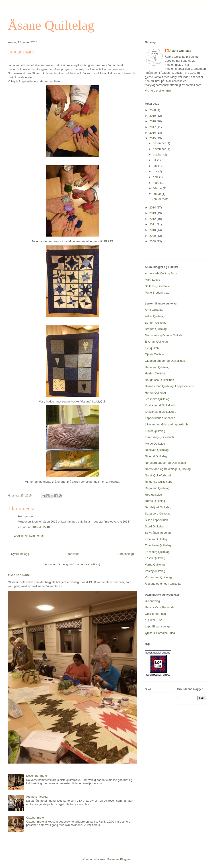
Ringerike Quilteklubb (159, 482)
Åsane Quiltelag (51, 25)
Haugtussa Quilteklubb (159, 380)
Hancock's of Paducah (159, 607)
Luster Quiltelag (155, 431)
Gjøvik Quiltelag (155, 354)
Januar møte (160, 199)
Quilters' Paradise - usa (160, 633)
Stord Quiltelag (154, 526)
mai (156, 171)
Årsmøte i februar (37, 797)
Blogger (125, 859)
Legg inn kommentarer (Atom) (81, 564)
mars (157, 183)
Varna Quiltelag (155, 565)
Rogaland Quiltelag (157, 488)
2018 (153, 121)
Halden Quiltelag (156, 373)
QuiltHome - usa (155, 614)
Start (148, 689)
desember (160, 143)
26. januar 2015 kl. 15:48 (34, 527)
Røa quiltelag (153, 495)
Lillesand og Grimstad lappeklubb (166, 424)
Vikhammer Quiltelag (158, 577)
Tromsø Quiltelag (156, 539)
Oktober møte (19, 575)
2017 (153, 127)
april (156, 177)
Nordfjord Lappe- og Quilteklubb (165, 463)
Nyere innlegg (20, 554)
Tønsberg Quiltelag (157, 552)
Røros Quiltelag (155, 501)
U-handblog (152, 601)
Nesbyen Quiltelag (157, 450)
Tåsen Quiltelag (155, 558)
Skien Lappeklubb (156, 520)
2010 (153, 230)
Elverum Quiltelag (156, 342)
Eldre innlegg (125, 554)
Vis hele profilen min (158, 91)
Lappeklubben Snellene (160, 418)
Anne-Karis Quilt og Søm (161, 273)
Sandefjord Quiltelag (158, 507)
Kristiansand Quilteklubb (160, 405)
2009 (153, 236)
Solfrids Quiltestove (157, 286)
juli (155, 160)
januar (157, 194)
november (160, 149)
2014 (153, 207)
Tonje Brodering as (157, 293)
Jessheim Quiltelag (157, 399)
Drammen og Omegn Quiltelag (165, 335)
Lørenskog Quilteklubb (159, 437)
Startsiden (73, 554)
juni (156, 166)
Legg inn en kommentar (29, 536)
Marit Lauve (152, 280)
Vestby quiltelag (155, 571)
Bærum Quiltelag (156, 329)
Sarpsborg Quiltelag (158, 514)
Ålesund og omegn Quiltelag (163, 584)
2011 (153, 224)
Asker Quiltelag (155, 316)
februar (158, 188)
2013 (153, 213)
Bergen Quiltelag (156, 323)
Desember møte (36, 776)
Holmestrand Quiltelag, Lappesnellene (169, 386)
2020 (153, 110)
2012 (153, 219)
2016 (153, 133)
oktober (158, 154)
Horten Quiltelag (155, 393)
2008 (153, 241)
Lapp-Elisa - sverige (158, 626)
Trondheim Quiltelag (158, 545)
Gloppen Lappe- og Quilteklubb (165, 361)
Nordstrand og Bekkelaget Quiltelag (168, 469)
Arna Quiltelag (154, 310)
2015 (153, 138)
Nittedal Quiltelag (156, 456)
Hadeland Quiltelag (157, 367)
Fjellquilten (152, 348)
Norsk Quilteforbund (158, 475)
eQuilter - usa (154, 620)
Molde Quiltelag (155, 444)
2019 (153, 116)
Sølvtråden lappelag (158, 533)
